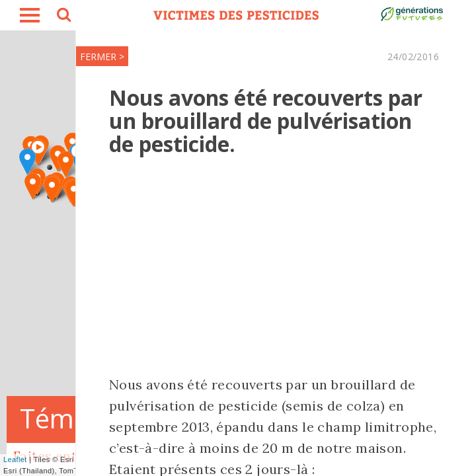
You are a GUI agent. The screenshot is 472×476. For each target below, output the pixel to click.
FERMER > (102, 57)
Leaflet (15, 459)
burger (30, 15)
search (63, 17)
